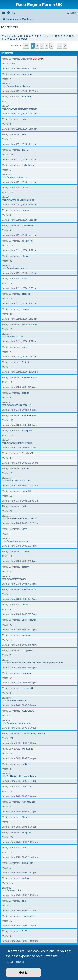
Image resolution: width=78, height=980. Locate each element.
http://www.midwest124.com (16, 86)
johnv (25, 529)
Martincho (27, 97)
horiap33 (27, 787)
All (21, 36)
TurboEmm (28, 863)
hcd (24, 506)
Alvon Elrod (28, 225)
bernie (25, 848)
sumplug (26, 832)
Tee (24, 134)
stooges (26, 294)
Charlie (26, 551)
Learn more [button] (15, 962)
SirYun (25, 309)
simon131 (27, 491)
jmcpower (27, 635)
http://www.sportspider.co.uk (16, 405)
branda (26, 393)
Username (7, 53)
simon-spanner (30, 324)
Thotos (26, 468)
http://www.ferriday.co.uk (14, 700)
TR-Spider (27, 431)
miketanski (27, 688)
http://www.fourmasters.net (16, 541)
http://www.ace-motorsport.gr (17, 723)
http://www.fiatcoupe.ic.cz (15, 268)
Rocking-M (28, 453)
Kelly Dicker (28, 165)
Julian (25, 188)
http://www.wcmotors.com (15, 177)
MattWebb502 (29, 589)
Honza (25, 256)
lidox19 (26, 347)
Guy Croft (38, 59)
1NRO (25, 150)
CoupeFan (27, 650)
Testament (27, 241)
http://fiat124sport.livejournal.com (19, 776)
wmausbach (28, 749)
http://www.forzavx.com (14, 579)
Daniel (25, 605)
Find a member (10, 36)
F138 (25, 931)
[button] (26, 46)
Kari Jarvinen (29, 802)
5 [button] (51, 46)
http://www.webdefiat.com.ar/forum (20, 109)
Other (24, 39)
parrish (26, 210)
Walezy (26, 878)
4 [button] (46, 46)
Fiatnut (26, 362)
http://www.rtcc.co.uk (13, 336)
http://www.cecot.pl (12, 890)
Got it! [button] (23, 972)
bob (24, 119)
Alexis (25, 279)
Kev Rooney (28, 916)
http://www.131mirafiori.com (16, 481)
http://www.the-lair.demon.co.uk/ (18, 200)
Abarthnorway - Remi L (34, 733)
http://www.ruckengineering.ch (17, 443)
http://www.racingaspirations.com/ (19, 518)
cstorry (25, 567)
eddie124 (27, 764)
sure (24, 901)
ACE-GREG (28, 711)
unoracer (27, 673)
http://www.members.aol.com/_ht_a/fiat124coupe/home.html (32, 663)
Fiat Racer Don (30, 377)
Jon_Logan (28, 74)
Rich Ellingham (30, 415)
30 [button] (60, 46)
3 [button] (42, 46)
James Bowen (29, 620)
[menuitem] (11, 13)
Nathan (26, 817)
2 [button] (37, 46)
